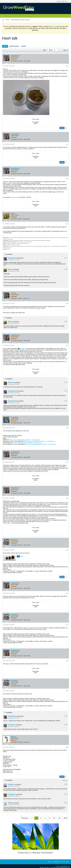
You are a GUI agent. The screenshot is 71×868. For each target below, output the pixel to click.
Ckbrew (13, 293)
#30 (67, 747)
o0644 (10, 803)
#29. (66, 716)
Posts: (25, 61)
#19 (67, 224)
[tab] (5, 46)
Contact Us (57, 862)
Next (66, 818)
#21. (66, 382)
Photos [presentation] (24, 46)
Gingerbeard (15, 56)
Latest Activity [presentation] (14, 46)
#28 (67, 661)
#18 (67, 179)
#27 (67, 625)
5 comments (9, 780)
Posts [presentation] (5, 46)
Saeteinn (11, 784)
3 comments (9, 379)
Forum (7, 20)
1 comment (9, 318)
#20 (67, 304)
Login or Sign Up (62, 1)
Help (50, 862)
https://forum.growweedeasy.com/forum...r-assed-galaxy (40, 444)
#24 (67, 498)
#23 (67, 462)
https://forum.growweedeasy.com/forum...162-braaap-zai (25, 440)
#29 (67, 691)
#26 (67, 593)
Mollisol (13, 737)
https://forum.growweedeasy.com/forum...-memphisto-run (39, 441)
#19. (66, 258)
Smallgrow (12, 794)
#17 (67, 144)
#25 (67, 550)
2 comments (9, 254)
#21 (67, 346)
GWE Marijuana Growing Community (20, 20)
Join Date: (14, 61)
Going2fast (15, 417)
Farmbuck (14, 540)
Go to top (66, 862)
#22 (67, 428)
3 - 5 (64, 781)
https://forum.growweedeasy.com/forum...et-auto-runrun (27, 443)
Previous (25, 818)
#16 (67, 66)
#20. (66, 321)
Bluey (13, 214)
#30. (66, 784)
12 (54, 818)
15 (59, 818)
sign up (54, 26)
